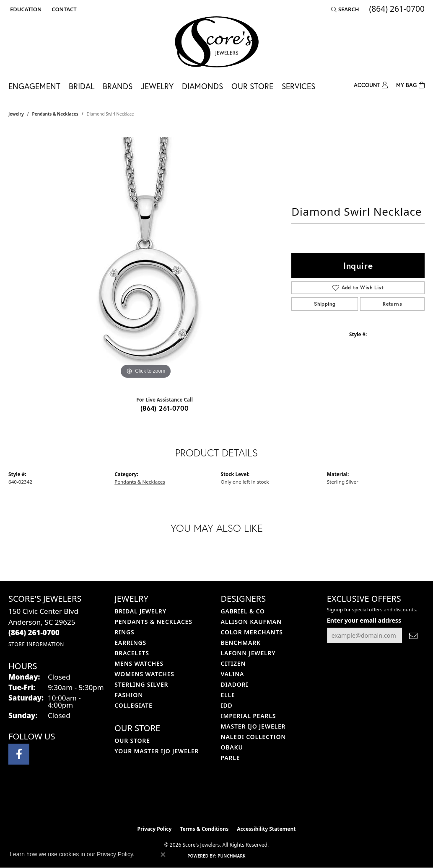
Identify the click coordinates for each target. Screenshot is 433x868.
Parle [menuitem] (231, 758)
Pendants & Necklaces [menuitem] (153, 622)
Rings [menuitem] (124, 632)
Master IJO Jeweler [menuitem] (253, 726)
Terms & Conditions (204, 829)
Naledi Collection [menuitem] (254, 737)
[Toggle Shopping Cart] (410, 84)
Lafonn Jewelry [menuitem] (248, 653)
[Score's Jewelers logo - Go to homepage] (217, 42)
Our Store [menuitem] (132, 741)
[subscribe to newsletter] (413, 635)
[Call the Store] (34, 632)
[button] (25, 9)
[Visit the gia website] (236, 800)
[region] (146, 255)
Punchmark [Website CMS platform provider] (232, 856)
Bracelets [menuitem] (132, 653)
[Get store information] (36, 644)
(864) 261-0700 (165, 408)
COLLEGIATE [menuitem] (133, 705)
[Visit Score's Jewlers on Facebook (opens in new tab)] (19, 754)
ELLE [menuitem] (228, 695)
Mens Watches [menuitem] (139, 663)
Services (298, 86)
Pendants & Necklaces (55, 114)
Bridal (82, 86)
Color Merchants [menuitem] (252, 632)
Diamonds (202, 86)
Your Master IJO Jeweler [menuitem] (157, 751)
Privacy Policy (155, 829)
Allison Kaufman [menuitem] (251, 622)
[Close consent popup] (163, 855)
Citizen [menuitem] (233, 663)
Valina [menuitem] (233, 674)
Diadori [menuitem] (235, 684)
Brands (118, 86)
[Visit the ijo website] (196, 800)
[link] (63, 9)
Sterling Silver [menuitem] (141, 684)
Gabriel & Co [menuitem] (243, 611)
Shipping (325, 304)
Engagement (34, 86)
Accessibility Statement (266, 829)
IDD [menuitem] (227, 705)
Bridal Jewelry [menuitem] (140, 611)
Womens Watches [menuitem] (144, 674)
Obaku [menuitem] (232, 747)
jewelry (16, 114)
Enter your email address (364, 620)
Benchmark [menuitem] (241, 643)
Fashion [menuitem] (129, 695)
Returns (392, 304)
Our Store (252, 86)
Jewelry (157, 86)
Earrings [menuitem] (130, 643)
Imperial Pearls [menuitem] (249, 716)
